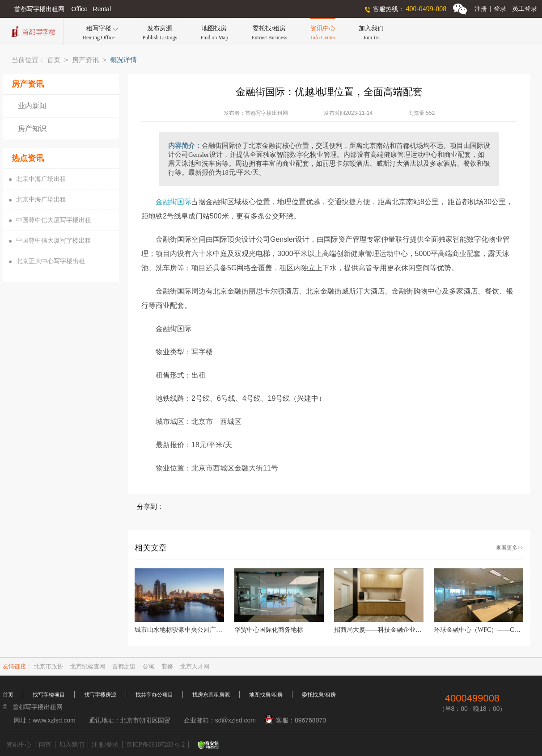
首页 (54, 60)
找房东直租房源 (211, 695)
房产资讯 (85, 60)
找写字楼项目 (49, 695)
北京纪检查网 (88, 666)
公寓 (148, 666)
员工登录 (525, 9)
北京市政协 (49, 666)
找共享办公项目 (154, 695)
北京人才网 (195, 666)
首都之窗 (124, 666)
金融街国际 (174, 202)
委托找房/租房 (319, 695)
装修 (167, 666)
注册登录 (490, 9)
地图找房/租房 (266, 695)
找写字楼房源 (100, 695)
